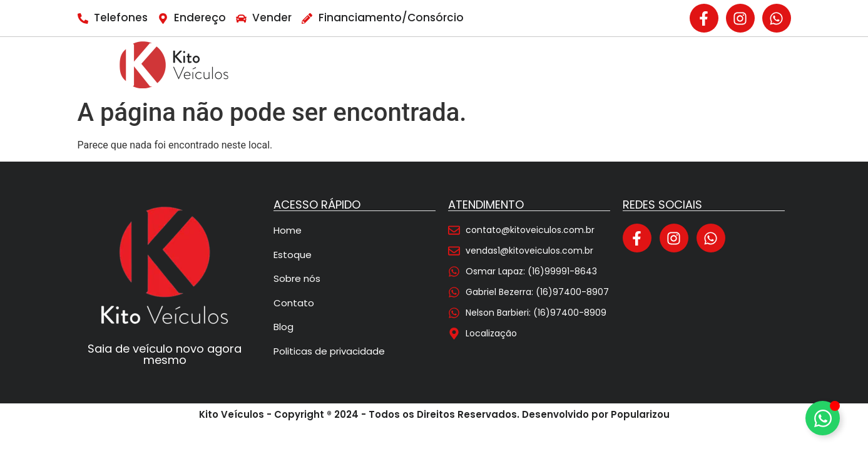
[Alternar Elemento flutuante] (823, 418)
